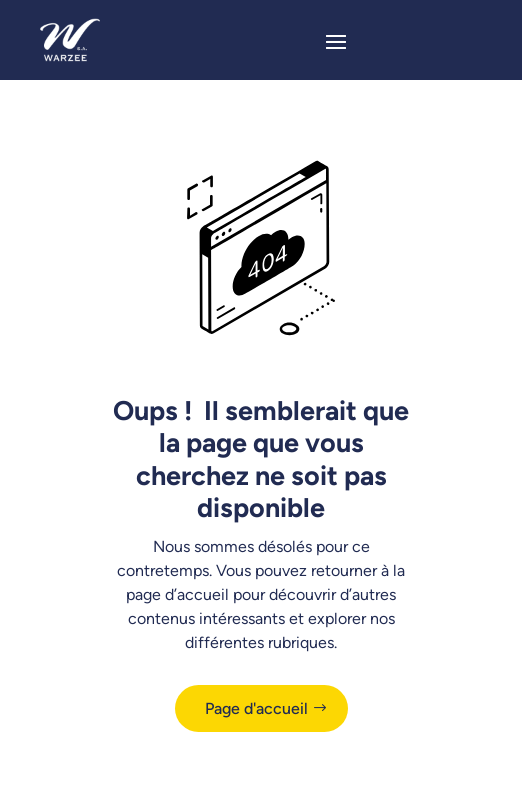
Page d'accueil (256, 708)
